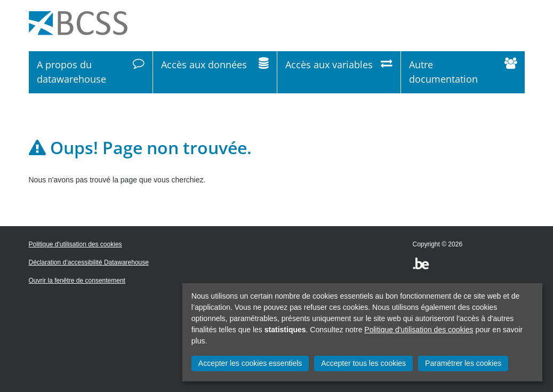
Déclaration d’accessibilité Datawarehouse (89, 262)
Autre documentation (463, 72)
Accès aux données (215, 72)
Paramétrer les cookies (463, 363)
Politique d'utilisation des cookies (419, 330)
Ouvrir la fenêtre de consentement (77, 281)
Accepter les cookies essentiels (250, 363)
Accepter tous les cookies (363, 363)
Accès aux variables (339, 72)
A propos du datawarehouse (91, 72)
